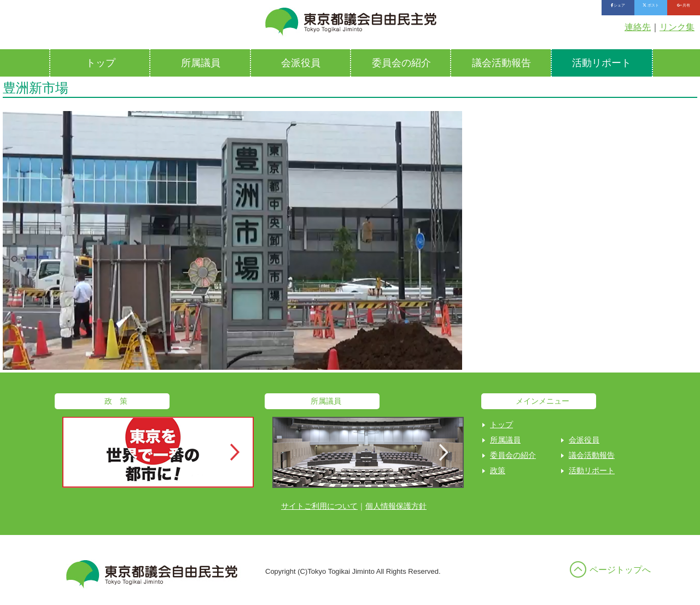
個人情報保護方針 (396, 506)
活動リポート (602, 63)
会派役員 (301, 63)
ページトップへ (620, 570)
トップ (101, 63)
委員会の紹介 (401, 63)
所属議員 (201, 63)
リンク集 (677, 27)
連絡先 (638, 27)
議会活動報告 (501, 63)
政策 (498, 470)
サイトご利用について (319, 506)
